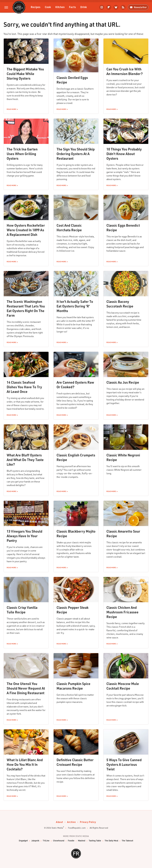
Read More (11, 109)
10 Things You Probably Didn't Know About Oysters (124, 154)
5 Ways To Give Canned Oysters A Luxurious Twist (124, 764)
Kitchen (60, 7)
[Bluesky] (116, 7)
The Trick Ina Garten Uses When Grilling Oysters (22, 154)
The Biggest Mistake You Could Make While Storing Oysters (25, 74)
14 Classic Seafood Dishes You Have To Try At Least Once (24, 387)
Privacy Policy (88, 822)
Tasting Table (95, 841)
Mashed (82, 841)
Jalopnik (35, 841)
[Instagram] (102, 7)
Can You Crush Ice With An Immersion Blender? (125, 71)
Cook (48, 7)
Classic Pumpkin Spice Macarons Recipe (73, 686)
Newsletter (138, 7)
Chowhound (59, 841)
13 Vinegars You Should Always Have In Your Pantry (24, 536)
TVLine (46, 841)
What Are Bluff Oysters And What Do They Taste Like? (25, 460)
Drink (84, 7)
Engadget (23, 841)
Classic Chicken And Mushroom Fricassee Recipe (122, 612)
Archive (71, 822)
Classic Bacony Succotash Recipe (120, 304)
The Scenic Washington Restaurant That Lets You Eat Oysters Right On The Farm (26, 308)
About (59, 822)
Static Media (57, 828)
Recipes (36, 7)
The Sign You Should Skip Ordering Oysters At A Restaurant (76, 154)
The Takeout (127, 841)
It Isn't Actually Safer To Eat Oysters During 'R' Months (75, 306)
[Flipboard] (109, 7)
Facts (72, 7)
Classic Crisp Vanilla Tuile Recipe (22, 610)
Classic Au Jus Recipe (123, 382)
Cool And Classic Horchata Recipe (69, 228)
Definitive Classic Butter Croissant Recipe (75, 762)
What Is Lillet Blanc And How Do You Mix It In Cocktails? (25, 764)
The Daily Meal (111, 841)
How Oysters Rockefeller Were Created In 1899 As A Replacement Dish (26, 230)
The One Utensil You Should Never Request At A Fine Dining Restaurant (26, 688)
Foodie (71, 841)
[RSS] (123, 7)
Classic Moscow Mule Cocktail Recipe (123, 686)
